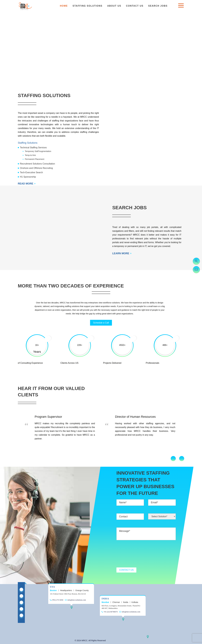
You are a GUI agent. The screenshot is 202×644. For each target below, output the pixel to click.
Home (64, 6)
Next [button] (182, 459)
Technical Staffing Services (33, 148)
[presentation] (138, 554)
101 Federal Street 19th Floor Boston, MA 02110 (68, 594)
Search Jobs (158, 6)
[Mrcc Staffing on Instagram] (21, 615)
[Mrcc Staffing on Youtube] (21, 609)
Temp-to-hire (30, 155)
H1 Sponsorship (28, 177)
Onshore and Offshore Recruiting (36, 168)
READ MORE (26, 184)
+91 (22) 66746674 (110, 612)
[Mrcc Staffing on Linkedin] (21, 589)
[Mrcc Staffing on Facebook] (21, 602)
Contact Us (135, 6)
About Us (114, 6)
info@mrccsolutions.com (76, 600)
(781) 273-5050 (57, 600)
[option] (61, 428)
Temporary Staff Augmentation (38, 151)
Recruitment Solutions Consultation (37, 164)
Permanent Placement (35, 159)
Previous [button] (173, 459)
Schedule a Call (101, 323)
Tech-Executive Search (31, 172)
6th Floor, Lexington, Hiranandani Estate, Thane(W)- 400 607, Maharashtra (121, 607)
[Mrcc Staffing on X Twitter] (21, 596)
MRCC (85, 640)
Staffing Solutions (87, 6)
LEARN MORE (121, 253)
